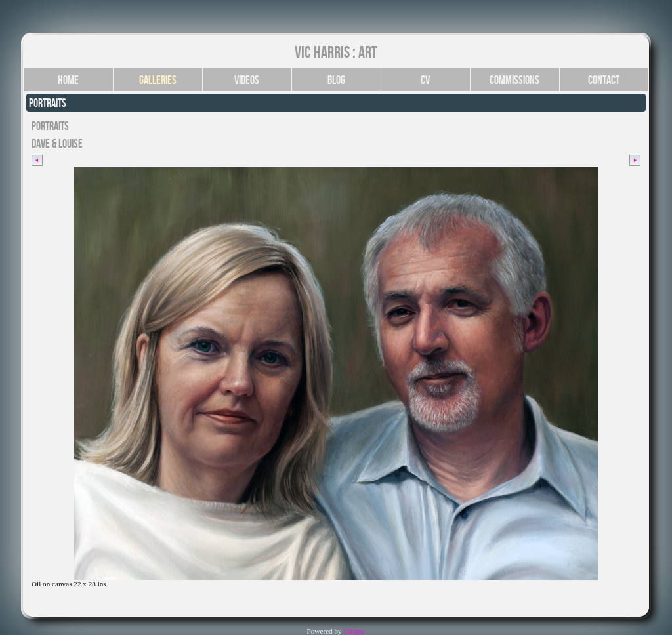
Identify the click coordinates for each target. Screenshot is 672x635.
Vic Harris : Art (336, 52)
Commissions (514, 80)
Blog (336, 80)
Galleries (158, 80)
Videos (247, 80)
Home (68, 80)
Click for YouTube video (68, 600)
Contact (604, 80)
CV (425, 80)
